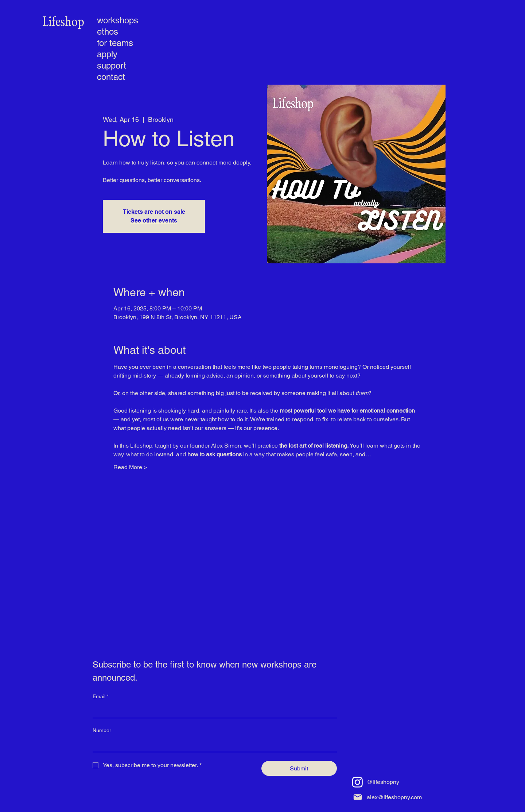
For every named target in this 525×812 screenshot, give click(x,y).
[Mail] (357, 797)
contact (111, 77)
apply (107, 54)
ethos (108, 32)
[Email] (213, 711)
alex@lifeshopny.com (394, 797)
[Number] (213, 745)
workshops (117, 20)
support (112, 65)
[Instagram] (357, 782)
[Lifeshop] (63, 22)
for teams (115, 43)
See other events (154, 221)
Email (101, 697)
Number (102, 730)
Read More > (130, 467)
